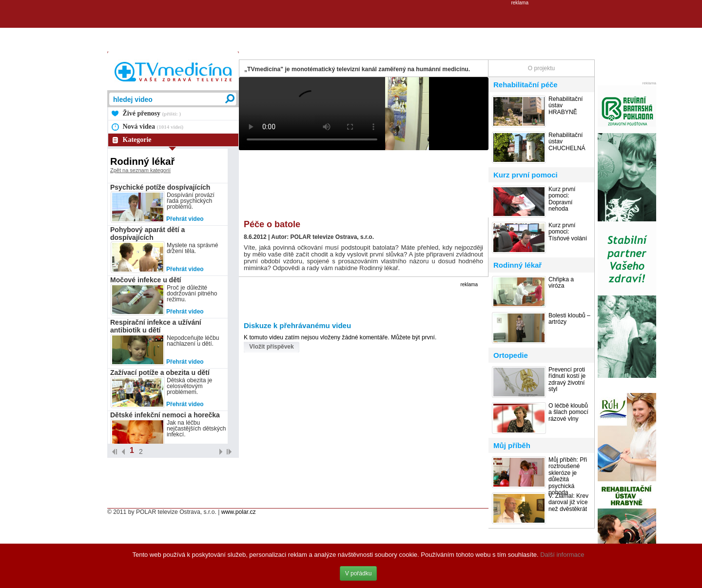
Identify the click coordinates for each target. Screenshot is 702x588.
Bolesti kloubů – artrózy (569, 319)
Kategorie (137, 140)
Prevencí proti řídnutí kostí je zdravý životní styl (567, 380)
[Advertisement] (351, 27)
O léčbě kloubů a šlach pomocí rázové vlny (568, 412)
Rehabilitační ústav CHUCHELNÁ (567, 142)
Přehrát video (185, 219)
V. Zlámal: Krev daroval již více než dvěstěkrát (568, 503)
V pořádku (359, 573)
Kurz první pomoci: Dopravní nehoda (562, 199)
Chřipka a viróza (561, 283)
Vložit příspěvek (271, 347)
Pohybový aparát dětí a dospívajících (147, 234)
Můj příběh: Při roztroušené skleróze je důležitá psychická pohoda (568, 476)
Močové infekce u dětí (146, 280)
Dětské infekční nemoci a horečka (165, 415)
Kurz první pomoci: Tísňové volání (568, 232)
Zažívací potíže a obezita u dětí (160, 372)
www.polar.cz (239, 512)
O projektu (541, 68)
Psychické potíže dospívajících (160, 187)
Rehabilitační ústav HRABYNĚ (565, 106)
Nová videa (153, 127)
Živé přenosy (152, 113)
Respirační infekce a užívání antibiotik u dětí (156, 326)
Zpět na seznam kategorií (140, 170)
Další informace (562, 555)
